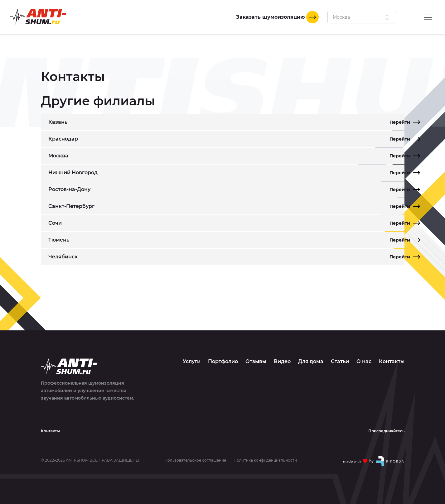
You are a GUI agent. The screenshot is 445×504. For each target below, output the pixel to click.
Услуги (192, 361)
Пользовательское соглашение (195, 460)
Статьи (340, 361)
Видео (282, 361)
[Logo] (38, 16)
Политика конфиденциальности (265, 460)
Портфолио (223, 361)
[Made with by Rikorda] (374, 461)
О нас (364, 361)
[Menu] (428, 17)
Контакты (392, 361)
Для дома (311, 361)
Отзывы (256, 361)
